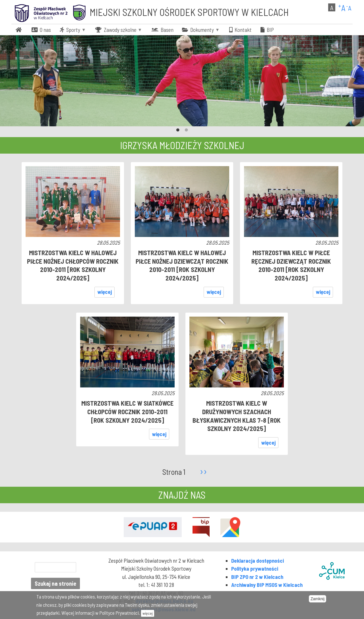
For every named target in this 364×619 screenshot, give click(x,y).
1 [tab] (178, 130)
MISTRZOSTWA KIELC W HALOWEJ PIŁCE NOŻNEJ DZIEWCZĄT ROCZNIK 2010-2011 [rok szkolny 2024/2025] (182, 265)
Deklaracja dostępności (258, 561)
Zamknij (318, 599)
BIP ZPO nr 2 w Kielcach (257, 577)
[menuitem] (19, 30)
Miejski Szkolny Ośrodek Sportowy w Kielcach (189, 12)
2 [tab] (186, 130)
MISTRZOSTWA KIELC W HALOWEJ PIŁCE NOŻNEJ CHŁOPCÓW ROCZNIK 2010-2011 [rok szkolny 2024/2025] (73, 265)
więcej (105, 292)
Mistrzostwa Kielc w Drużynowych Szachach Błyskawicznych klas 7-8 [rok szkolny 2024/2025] (237, 416)
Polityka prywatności (255, 569)
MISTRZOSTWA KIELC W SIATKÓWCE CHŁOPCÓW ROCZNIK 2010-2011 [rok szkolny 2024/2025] (127, 411)
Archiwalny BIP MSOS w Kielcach (267, 585)
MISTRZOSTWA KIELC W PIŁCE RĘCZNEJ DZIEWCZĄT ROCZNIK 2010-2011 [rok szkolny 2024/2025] (291, 265)
